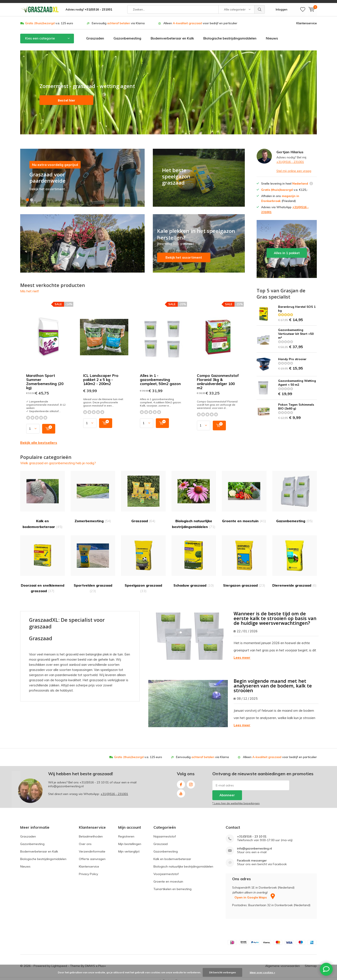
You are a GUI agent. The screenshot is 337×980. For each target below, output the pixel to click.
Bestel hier (67, 96)
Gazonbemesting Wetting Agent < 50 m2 (297, 378)
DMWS (90, 962)
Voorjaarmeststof (166, 869)
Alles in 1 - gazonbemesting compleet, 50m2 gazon (160, 375)
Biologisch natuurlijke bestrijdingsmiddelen (194, 495)
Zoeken (260, 6)
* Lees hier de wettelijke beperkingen (236, 799)
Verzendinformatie (92, 847)
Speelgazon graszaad (143, 560)
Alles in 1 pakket (287, 244)
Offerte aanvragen (92, 854)
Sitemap (311, 962)
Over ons (85, 839)
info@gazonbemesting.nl (254, 844)
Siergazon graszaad (244, 557)
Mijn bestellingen (130, 839)
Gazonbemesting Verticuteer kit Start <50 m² (296, 329)
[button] (28, 195)
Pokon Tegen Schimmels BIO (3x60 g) (296, 402)
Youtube (181, 788)
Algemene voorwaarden (283, 962)
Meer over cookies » (262, 972)
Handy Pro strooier (292, 355)
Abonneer (227, 791)
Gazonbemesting (127, 34)
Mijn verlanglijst (129, 847)
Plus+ (102, 962)
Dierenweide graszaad (295, 557)
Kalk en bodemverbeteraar (43, 495)
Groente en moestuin (244, 493)
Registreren (126, 832)
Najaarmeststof (165, 832)
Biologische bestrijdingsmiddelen (230, 34)
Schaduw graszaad (194, 557)
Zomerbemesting (93, 493)
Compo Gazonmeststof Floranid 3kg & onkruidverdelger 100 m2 (218, 377)
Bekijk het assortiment (199, 239)
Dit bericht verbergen (222, 972)
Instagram (191, 779)
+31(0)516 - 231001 (290, 157)
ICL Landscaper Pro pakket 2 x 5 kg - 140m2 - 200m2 (101, 375)
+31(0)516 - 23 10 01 (94, 778)
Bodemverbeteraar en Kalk (172, 34)
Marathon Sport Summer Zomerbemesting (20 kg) (45, 377)
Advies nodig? (89, 6)
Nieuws (272, 34)
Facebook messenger (252, 856)
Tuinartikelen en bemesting (172, 884)
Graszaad (143, 493)
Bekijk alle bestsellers (39, 438)
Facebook (181, 779)
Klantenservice (307, 19)
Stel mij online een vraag (294, 166)
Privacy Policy (88, 869)
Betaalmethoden (91, 832)
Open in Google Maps (255, 893)
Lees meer (242, 653)
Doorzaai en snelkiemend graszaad (43, 560)
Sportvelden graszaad (93, 560)
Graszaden (95, 34)
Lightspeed (59, 962)
